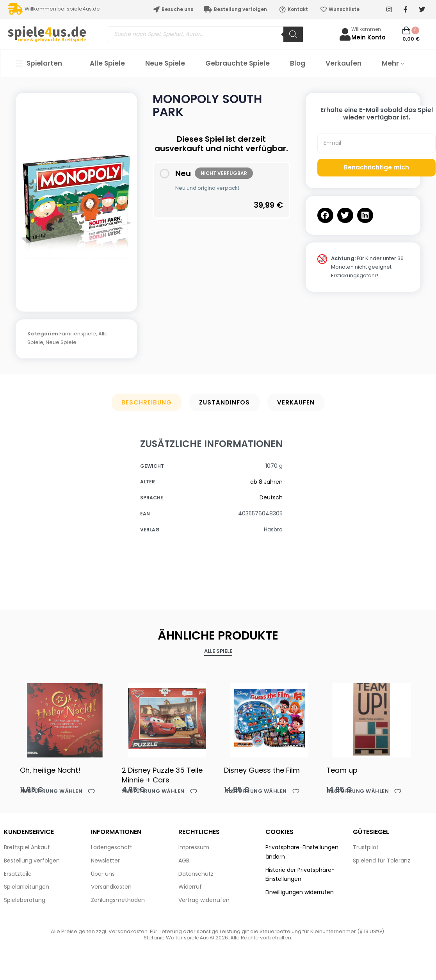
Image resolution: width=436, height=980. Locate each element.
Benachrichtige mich (376, 167)
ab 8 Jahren (266, 482)
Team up (342, 770)
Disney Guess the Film (262, 770)
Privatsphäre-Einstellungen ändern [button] (302, 852)
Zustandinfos (224, 402)
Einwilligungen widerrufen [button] (300, 892)
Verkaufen (296, 402)
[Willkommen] (345, 34)
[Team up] (372, 718)
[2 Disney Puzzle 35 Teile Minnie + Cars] (167, 718)
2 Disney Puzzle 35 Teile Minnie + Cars (162, 775)
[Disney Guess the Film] (269, 718)
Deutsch (271, 497)
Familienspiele (78, 334)
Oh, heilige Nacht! (50, 770)
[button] (325, 215)
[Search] (293, 34)
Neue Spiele (61, 342)
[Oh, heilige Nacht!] (65, 718)
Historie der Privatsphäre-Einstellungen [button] (300, 875)
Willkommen (366, 29)
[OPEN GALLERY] (76, 198)
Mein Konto (368, 37)
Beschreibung (147, 402)
